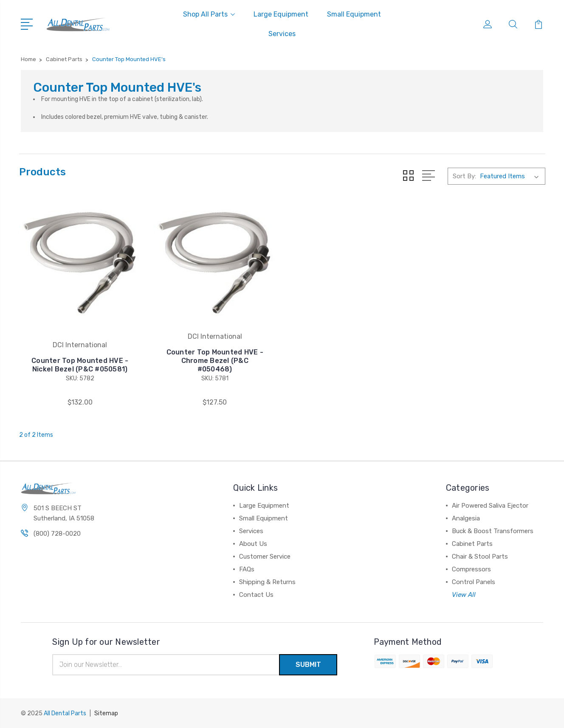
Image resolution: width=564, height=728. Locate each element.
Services (282, 34)
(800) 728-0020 (57, 534)
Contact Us (256, 595)
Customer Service (265, 557)
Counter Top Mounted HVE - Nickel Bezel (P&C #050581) (80, 365)
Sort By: (464, 176)
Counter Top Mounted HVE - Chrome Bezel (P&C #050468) (214, 361)
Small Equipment (354, 14)
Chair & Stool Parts (480, 557)
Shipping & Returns (267, 582)
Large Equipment (281, 14)
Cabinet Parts (472, 544)
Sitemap (106, 713)
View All (464, 595)
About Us (253, 544)
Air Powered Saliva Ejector (490, 506)
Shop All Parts (209, 14)
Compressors (471, 569)
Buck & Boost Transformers (493, 531)
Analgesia (466, 518)
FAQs (247, 569)
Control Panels (474, 582)
